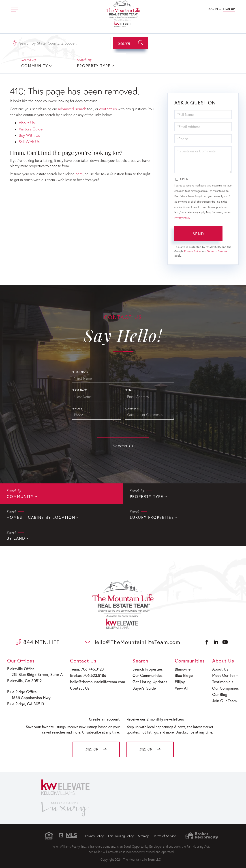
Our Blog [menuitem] (220, 690)
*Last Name (80, 390)
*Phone (77, 408)
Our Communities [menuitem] (144, 673)
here (79, 170)
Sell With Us (28, 139)
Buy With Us (28, 133)
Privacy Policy (182, 217)
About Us (26, 122)
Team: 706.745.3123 (85, 667)
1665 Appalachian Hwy (29, 694)
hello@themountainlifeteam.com (95, 679)
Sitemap (144, 832)
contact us (105, 108)
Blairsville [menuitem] (180, 667)
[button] (130, 43)
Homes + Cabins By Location (38, 516)
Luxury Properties (150, 516)
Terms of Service (217, 251)
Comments (133, 408)
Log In (213, 9)
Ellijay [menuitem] (177, 679)
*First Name (80, 371)
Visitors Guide (30, 127)
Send (198, 233)
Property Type (92, 66)
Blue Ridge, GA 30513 (25, 700)
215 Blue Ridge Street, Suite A (34, 672)
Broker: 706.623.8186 (86, 673)
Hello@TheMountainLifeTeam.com (132, 640)
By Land (15, 537)
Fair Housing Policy (121, 832)
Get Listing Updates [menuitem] (146, 679)
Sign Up (229, 9)
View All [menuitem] (179, 684)
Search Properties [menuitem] (144, 667)
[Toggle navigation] (15, 8)
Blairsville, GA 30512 (25, 678)
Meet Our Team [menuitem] (225, 673)
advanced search (71, 108)
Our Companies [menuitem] (225, 684)
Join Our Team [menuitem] (224, 696)
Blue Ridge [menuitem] (180, 673)
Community (19, 496)
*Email (130, 390)
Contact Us (123, 445)
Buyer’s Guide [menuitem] (141, 684)
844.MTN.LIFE (38, 640)
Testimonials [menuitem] (223, 679)
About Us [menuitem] (221, 667)
